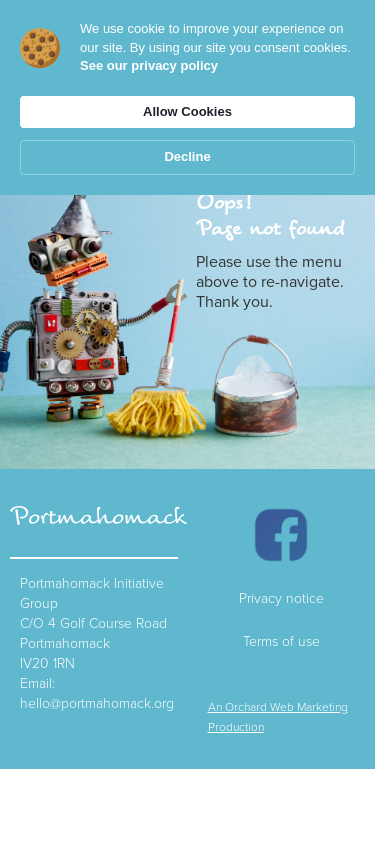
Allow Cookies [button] (187, 111)
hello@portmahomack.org (97, 703)
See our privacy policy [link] (149, 65)
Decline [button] (187, 156)
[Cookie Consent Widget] (187, 97)
